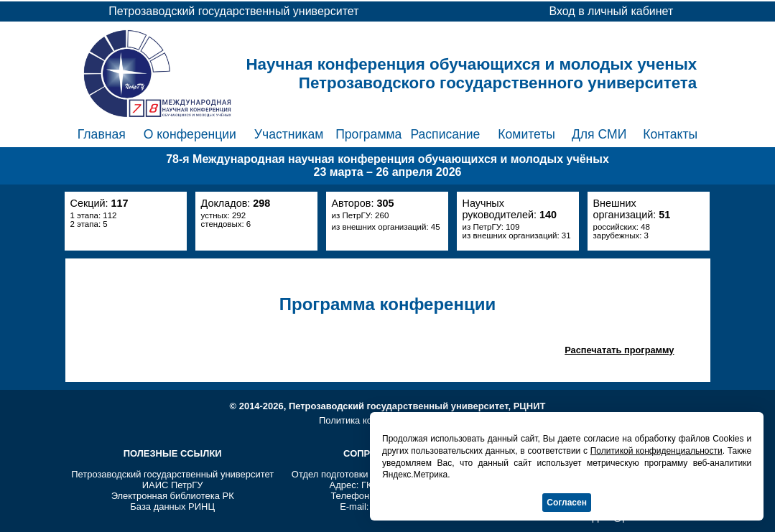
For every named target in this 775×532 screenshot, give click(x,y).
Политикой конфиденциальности (656, 451)
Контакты (670, 134)
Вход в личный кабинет (611, 11)
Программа (368, 134)
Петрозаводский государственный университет (172, 474)
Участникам (289, 134)
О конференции (190, 134)
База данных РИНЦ (172, 507)
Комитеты (526, 134)
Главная (102, 134)
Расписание (445, 134)
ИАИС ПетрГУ (173, 485)
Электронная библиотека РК (173, 496)
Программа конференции (387, 304)
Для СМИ (599, 134)
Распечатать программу (619, 350)
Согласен (567, 503)
